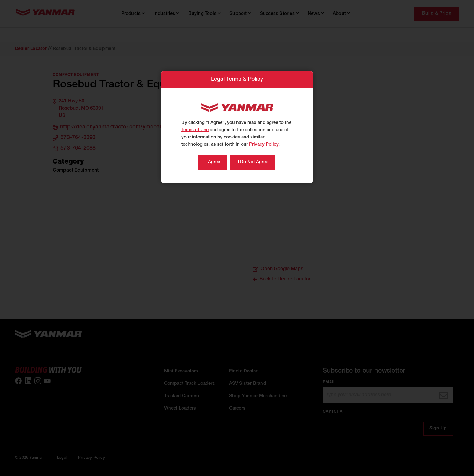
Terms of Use (195, 130)
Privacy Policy (264, 145)
